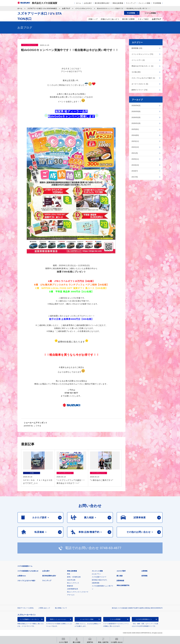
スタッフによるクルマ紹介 (26, 581)
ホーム (79, 3)
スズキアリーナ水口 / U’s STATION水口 (42, 8)
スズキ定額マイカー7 (99, 577)
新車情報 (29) (137, 48)
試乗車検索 (120, 581)
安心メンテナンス (73, 583)
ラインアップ (131, 3)
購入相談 (120, 576)
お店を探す (88, 3)
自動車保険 (96, 583)
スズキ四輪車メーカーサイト (29, 619)
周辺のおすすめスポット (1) (142, 66)
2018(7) (135, 171)
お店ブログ (66, 8)
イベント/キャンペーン (84, 8)
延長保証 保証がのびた (100, 580)
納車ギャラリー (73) (140, 90)
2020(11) (135, 159)
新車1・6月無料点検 (74, 577)
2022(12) (135, 147)
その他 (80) (136, 72)
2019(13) (135, 165)
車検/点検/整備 (118, 3)
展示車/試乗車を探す (102, 3)
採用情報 (144, 576)
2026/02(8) (136, 117)
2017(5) (135, 177)
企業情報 (144, 571)
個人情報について (61, 608)
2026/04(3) (136, 105)
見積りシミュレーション (58, 619)
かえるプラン (96, 574)
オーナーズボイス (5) (140, 84)
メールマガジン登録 (87, 619)
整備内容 (70, 586)
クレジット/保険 (144, 3)
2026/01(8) (136, 123)
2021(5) (135, 153)
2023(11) (135, 141)
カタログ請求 (121, 571)
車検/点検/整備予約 (123, 585)
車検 (69, 574)
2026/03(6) (136, 111)
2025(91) (135, 129)
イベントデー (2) (138, 60)
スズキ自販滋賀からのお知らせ (28, 571)
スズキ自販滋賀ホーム (25, 566)
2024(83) (135, 135)
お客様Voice (22, 576)
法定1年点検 (71, 580)
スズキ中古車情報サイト (144, 619)
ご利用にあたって (44, 608)
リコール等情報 (115, 619)
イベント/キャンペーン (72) (142, 54)
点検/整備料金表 (72, 589)
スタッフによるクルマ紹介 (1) (143, 78)
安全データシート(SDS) (25, 608)
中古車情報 (157, 3)
